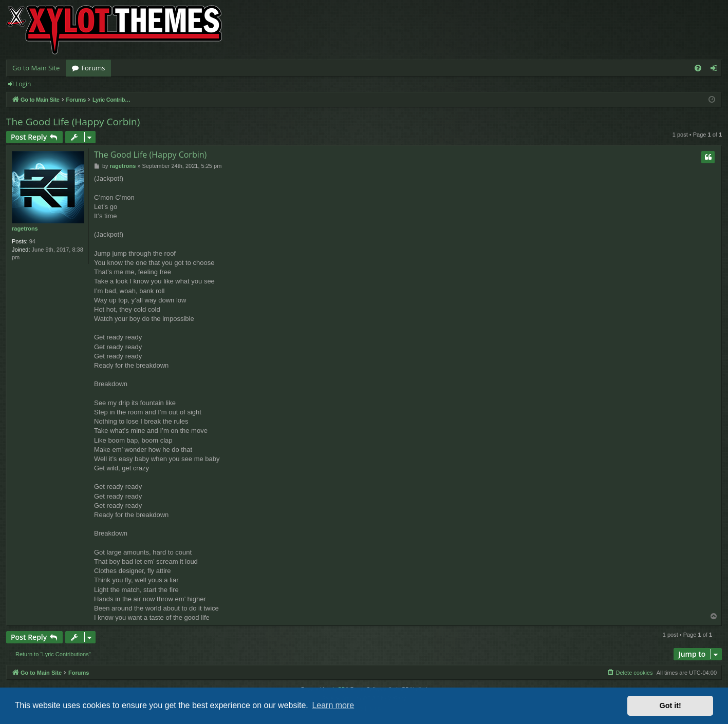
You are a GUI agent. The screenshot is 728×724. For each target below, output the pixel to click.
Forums (93, 68)
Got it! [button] (670, 706)
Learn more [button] (333, 705)
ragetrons (25, 228)
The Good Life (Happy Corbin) (73, 122)
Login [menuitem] (716, 70)
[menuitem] (698, 68)
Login (23, 84)
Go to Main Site (36, 68)
